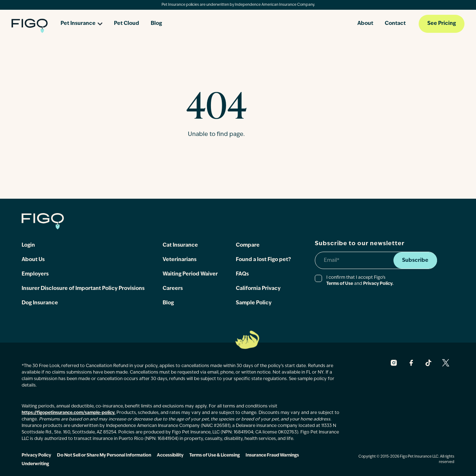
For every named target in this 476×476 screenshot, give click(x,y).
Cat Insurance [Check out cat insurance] (180, 245)
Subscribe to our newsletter (360, 244)
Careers (173, 289)
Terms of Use (340, 284)
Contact (395, 24)
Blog (156, 24)
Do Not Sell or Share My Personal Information (104, 455)
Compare (248, 245)
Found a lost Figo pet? (263, 260)
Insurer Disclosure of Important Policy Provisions (83, 289)
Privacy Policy (36, 455)
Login (28, 245)
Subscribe (415, 261)
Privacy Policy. (378, 284)
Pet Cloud (127, 24)
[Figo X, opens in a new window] (446, 363)
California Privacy (258, 289)
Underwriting (35, 464)
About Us (33, 260)
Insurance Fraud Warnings (272, 455)
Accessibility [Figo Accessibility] (170, 455)
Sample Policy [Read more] (254, 303)
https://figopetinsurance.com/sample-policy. (69, 413)
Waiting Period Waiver (190, 274)
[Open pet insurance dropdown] (81, 21)
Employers (35, 274)
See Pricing (442, 24)
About (365, 24)
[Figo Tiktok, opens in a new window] (428, 363)
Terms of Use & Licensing (215, 455)
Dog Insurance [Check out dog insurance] (40, 303)
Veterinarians (180, 260)
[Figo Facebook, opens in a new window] (411, 363)
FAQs (242, 274)
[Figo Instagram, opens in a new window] (394, 363)
